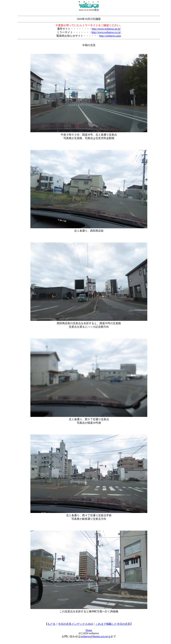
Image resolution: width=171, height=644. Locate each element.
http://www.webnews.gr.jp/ (106, 29)
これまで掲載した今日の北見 (113, 624)
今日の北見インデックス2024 (75, 624)
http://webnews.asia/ (110, 36)
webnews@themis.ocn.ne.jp (96, 636)
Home (89, 630)
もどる (51, 624)
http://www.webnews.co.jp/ (106, 32)
